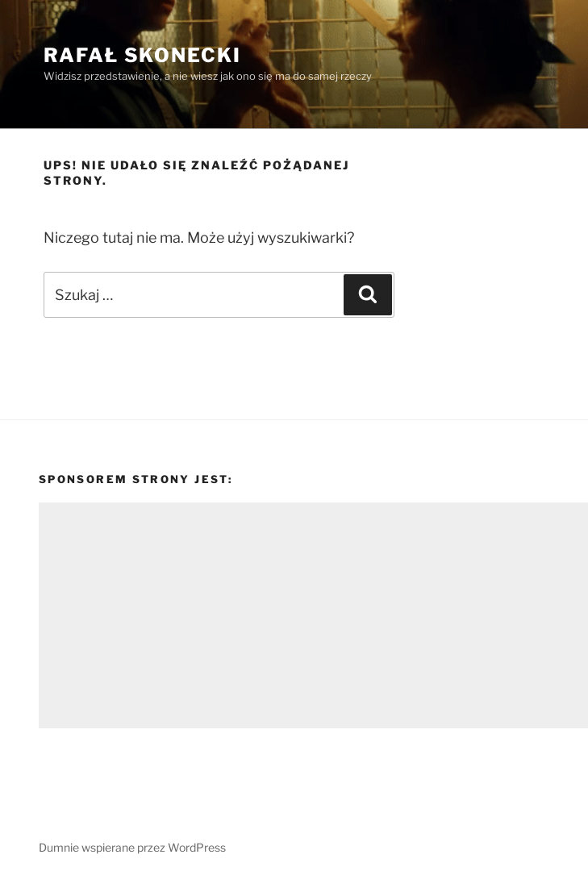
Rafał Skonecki (142, 55)
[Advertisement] (313, 615)
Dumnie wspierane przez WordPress (132, 847)
